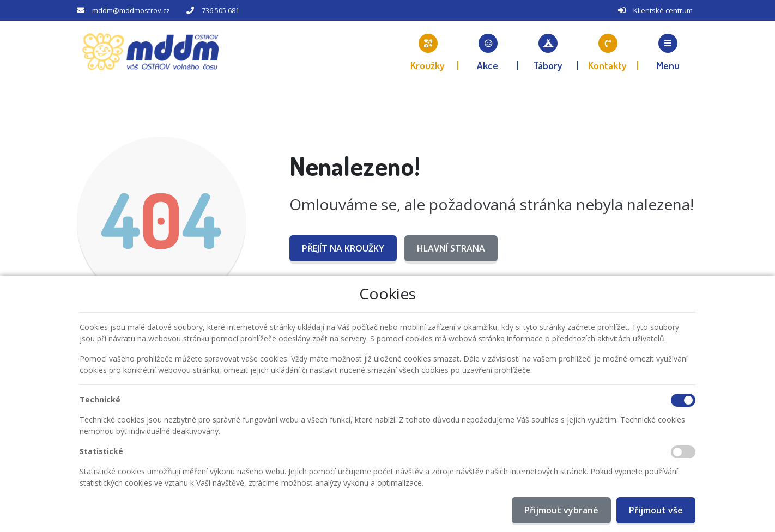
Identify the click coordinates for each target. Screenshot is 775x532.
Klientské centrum (663, 10)
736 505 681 (220, 10)
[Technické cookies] (683, 400)
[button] (668, 52)
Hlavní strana (451, 248)
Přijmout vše (656, 510)
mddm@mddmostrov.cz (131, 10)
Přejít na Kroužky (343, 248)
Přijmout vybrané (561, 510)
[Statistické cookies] (683, 452)
